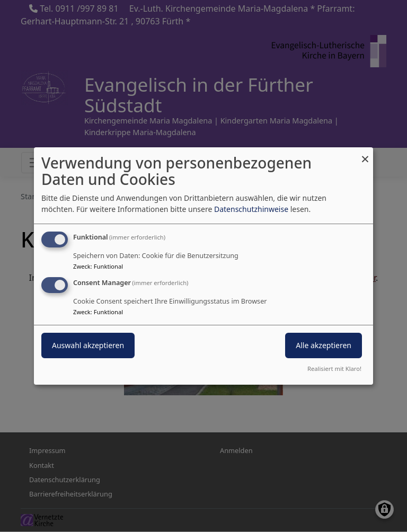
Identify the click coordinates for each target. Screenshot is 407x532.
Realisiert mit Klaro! (334, 369)
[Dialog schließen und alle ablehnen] (365, 154)
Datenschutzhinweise (251, 209)
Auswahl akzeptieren (88, 345)
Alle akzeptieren (324, 345)
